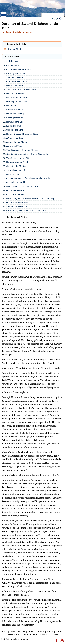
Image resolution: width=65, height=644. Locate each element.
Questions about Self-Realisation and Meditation (29, 178)
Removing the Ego (15, 122)
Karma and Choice (15, 126)
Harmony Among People (18, 162)
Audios (41, 631)
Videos (50, 631)
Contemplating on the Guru (19, 69)
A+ (56, 19)
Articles (31, 631)
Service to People (14, 110)
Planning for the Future (17, 102)
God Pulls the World (16, 182)
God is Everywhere (15, 190)
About (13, 631)
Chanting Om (12, 65)
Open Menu (4, 14)
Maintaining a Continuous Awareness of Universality (30, 198)
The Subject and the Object (19, 158)
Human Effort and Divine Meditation (23, 134)
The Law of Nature (15, 77)
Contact (54, 634)
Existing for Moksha (15, 118)
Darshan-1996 (13, 49)
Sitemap (44, 634)
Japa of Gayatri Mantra (17, 142)
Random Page (31, 634)
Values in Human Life (16, 170)
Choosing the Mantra (16, 166)
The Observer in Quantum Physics (22, 150)
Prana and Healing (15, 114)
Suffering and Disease (16, 206)
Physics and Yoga (14, 85)
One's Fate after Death (17, 81)
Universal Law (13, 174)
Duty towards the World (17, 98)
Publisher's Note (13, 61)
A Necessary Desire (15, 138)
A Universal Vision (15, 146)
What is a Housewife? (16, 94)
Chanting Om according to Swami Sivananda (27, 154)
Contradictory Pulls (15, 194)
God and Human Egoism (18, 202)
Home (4, 631)
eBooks (22, 631)
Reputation (11, 106)
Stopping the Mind (15, 130)
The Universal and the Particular (21, 89)
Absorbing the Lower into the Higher (23, 186)
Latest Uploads (14, 634)
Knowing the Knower (16, 73)
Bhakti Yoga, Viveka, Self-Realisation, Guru (26, 210)
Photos (59, 631)
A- (53, 19)
